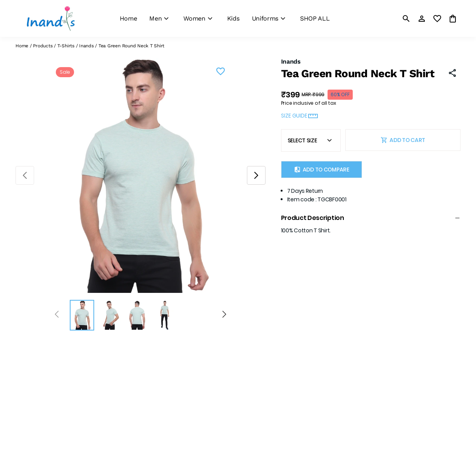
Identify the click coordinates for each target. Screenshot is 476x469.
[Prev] (57, 315)
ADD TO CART (403, 140)
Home (22, 46)
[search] (406, 19)
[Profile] (422, 19)
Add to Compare (322, 170)
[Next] (224, 315)
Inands (86, 46)
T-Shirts (66, 46)
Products (43, 46)
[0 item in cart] (453, 19)
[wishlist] (437, 19)
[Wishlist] (221, 73)
